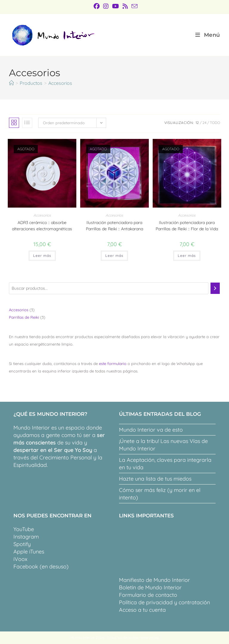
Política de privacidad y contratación (164, 602)
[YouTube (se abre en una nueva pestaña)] (116, 6)
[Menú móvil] (208, 35)
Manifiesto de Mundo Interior (154, 580)
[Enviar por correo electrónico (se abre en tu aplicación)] (134, 6)
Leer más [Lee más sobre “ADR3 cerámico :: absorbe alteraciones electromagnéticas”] (42, 256)
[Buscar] (215, 288)
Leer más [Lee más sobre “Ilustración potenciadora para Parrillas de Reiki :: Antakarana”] (114, 256)
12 (197, 123)
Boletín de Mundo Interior (150, 587)
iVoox (20, 559)
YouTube (24, 529)
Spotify (22, 544)
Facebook (26, 566)
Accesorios (60, 83)
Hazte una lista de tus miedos (155, 479)
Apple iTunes (29, 552)
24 (204, 123)
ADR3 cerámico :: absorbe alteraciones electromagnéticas (42, 226)
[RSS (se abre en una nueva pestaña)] (125, 6)
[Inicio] (11, 83)
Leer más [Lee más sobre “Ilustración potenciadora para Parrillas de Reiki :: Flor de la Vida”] (187, 256)
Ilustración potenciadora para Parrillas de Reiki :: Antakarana (114, 226)
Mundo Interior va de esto (151, 430)
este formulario (113, 364)
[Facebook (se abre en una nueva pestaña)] (97, 6)
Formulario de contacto (148, 595)
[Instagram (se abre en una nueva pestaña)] (106, 6)
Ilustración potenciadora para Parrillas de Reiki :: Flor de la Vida (187, 226)
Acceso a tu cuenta (142, 610)
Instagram (26, 537)
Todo (215, 123)
